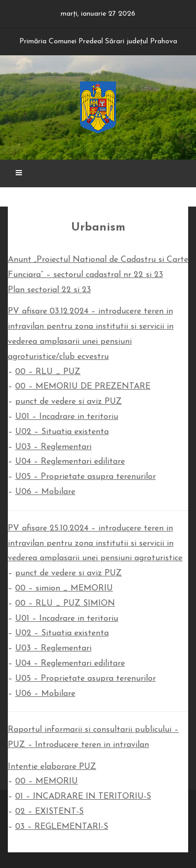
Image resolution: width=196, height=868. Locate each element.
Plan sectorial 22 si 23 (49, 290)
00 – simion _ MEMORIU (64, 588)
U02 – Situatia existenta (62, 432)
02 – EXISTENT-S (49, 812)
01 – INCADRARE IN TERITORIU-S (83, 797)
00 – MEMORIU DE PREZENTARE (83, 387)
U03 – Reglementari (53, 447)
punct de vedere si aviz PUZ (68, 402)
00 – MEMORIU (47, 781)
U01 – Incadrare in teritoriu (67, 417)
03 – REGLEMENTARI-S (62, 827)
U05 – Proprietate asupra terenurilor (85, 477)
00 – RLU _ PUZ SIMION (65, 604)
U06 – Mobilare (45, 492)
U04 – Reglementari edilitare (70, 462)
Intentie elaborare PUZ (52, 767)
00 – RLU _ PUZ (48, 372)
